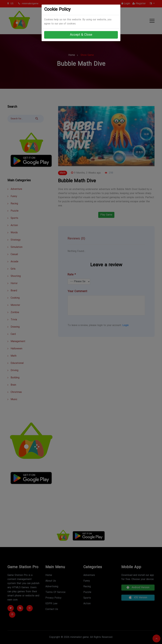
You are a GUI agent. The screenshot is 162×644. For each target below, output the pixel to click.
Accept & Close (81, 35)
